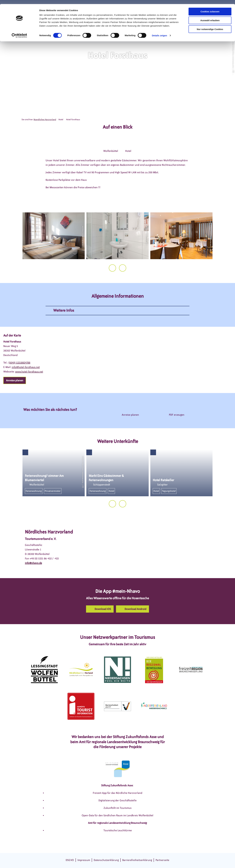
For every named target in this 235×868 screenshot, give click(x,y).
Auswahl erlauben (210, 16)
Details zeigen (159, 31)
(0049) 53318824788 (19, 363)
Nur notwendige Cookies (210, 25)
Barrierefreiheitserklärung (137, 860)
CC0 (233, 72)
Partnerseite (162, 860)
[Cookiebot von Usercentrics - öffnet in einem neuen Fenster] (19, 31)
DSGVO (70, 860)
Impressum (84, 860)
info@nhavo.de (33, 563)
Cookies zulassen (210, 7)
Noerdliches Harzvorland (45, 120)
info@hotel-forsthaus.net (26, 367)
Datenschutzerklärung (106, 860)
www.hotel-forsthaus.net (29, 372)
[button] (15, 380)
